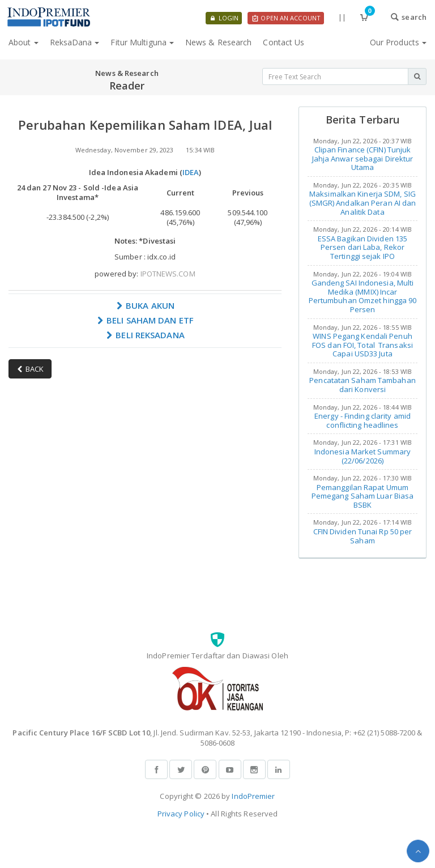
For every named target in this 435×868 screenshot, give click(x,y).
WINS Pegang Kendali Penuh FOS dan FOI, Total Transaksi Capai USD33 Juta (362, 345)
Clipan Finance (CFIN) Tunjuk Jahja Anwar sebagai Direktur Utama (363, 158)
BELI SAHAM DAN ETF (145, 320)
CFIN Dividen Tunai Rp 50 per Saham (363, 536)
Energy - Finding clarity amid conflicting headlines (362, 420)
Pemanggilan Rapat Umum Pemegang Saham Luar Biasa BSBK (363, 496)
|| (342, 17)
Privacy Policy (181, 814)
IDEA (191, 172)
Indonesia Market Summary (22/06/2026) (362, 456)
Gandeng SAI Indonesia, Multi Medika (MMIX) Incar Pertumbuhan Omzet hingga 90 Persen (363, 296)
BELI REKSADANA (145, 335)
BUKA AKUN (145, 305)
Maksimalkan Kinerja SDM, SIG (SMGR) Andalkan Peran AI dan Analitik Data (363, 203)
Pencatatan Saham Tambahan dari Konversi (362, 385)
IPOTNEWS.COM (168, 274)
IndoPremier (253, 796)
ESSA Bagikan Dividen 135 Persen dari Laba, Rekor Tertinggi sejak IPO (362, 247)
